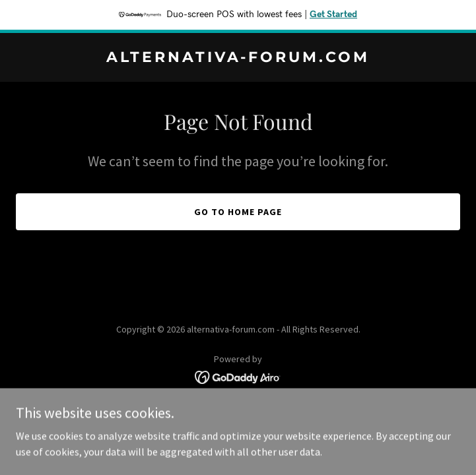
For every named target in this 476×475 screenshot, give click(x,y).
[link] (238, 58)
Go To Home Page (238, 212)
